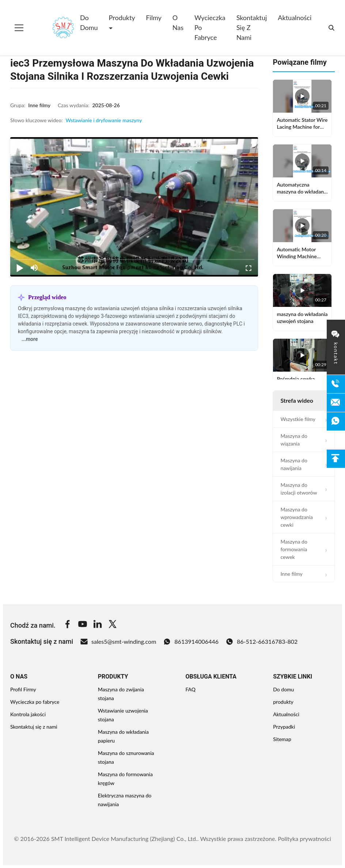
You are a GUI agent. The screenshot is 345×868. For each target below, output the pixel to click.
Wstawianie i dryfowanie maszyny (104, 120)
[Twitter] (113, 625)
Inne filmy (291, 574)
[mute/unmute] (34, 268)
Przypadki (284, 727)
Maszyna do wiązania (294, 440)
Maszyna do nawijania (294, 464)
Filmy (154, 18)
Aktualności (295, 18)
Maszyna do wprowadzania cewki (297, 517)
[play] (134, 207)
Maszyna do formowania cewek (294, 549)
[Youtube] (83, 625)
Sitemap (282, 739)
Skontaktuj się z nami (252, 27)
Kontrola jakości (28, 714)
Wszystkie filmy (298, 419)
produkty (283, 702)
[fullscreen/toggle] (249, 268)
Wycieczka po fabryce (210, 27)
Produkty (122, 18)
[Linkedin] (98, 625)
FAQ (191, 689)
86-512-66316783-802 (262, 642)
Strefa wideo (297, 400)
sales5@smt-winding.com (118, 642)
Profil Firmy (23, 689)
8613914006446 (191, 642)
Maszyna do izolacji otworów (299, 489)
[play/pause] (20, 268)
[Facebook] (68, 625)
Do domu (89, 22)
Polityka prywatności (304, 839)
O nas (178, 22)
